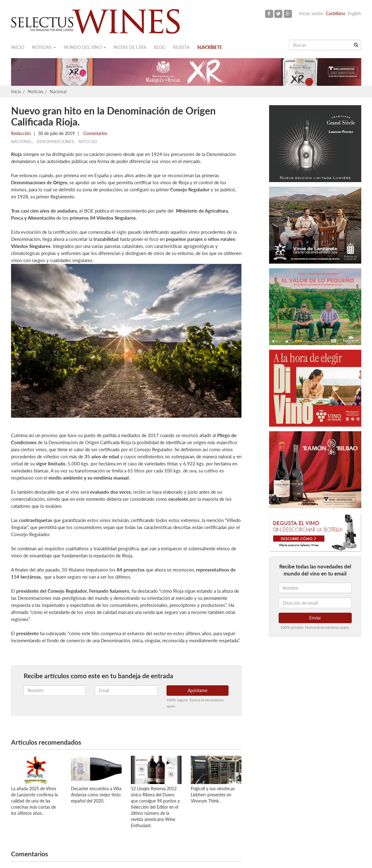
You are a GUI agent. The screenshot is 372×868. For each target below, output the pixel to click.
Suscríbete (210, 47)
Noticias (44, 47)
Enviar (315, 618)
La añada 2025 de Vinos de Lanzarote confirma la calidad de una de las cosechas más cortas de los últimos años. (34, 801)
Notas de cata (130, 47)
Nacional (58, 92)
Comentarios (95, 133)
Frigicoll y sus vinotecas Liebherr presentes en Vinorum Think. (213, 795)
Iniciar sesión (311, 13)
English (354, 13)
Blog (160, 47)
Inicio (18, 47)
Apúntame (198, 690)
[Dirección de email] (315, 603)
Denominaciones (55, 141)
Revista (181, 47)
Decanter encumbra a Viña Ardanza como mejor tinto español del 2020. (96, 795)
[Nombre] (315, 588)
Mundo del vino (85, 47)
